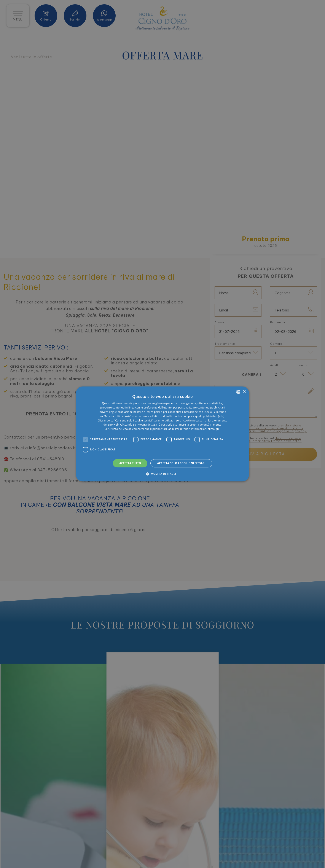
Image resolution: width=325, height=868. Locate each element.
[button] (162, 474)
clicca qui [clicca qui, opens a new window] (214, 429)
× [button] (244, 392)
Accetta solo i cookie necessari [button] (181, 463)
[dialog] (162, 434)
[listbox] (238, 392)
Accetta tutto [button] (130, 463)
